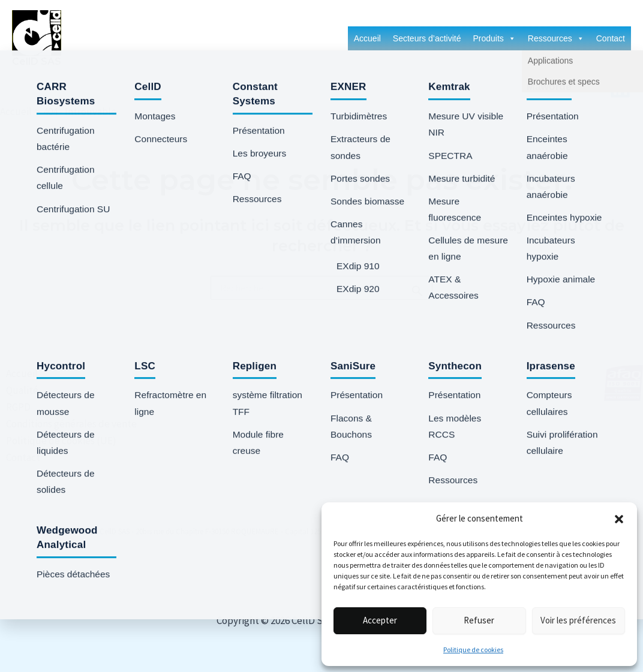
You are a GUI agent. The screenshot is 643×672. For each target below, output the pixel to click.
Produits (494, 38)
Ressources (556, 38)
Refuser (479, 620)
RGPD (12, 407)
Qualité (16, 390)
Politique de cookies (473, 650)
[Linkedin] (620, 88)
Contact (611, 38)
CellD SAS (37, 61)
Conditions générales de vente (65, 424)
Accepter (380, 620)
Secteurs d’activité (427, 38)
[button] (619, 519)
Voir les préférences (578, 620)
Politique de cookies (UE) (55, 441)
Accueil (367, 38)
